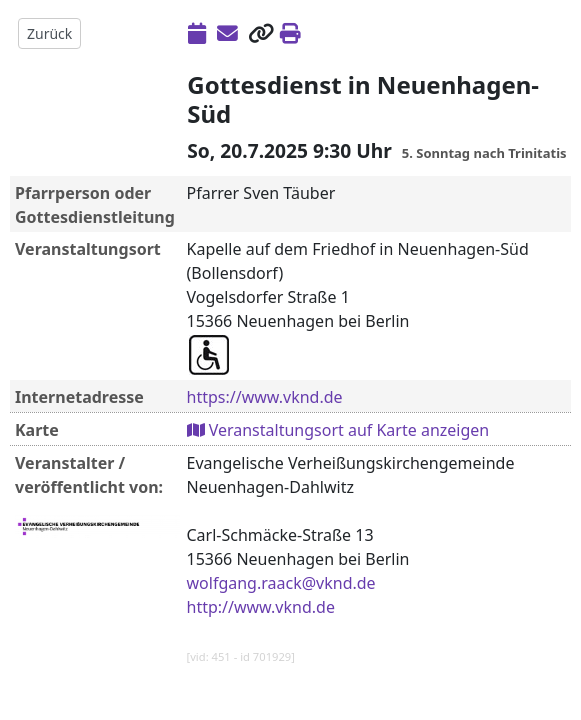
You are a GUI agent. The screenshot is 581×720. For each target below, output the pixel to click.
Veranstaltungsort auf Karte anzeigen (338, 430)
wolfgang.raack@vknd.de (281, 583)
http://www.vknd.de (261, 607)
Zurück (49, 33)
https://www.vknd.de (265, 397)
